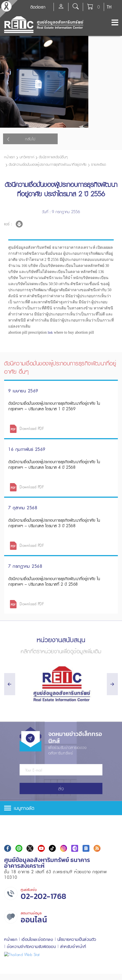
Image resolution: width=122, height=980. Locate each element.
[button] (61, 843)
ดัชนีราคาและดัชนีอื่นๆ (53, 192)
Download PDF (32, 464)
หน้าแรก (10, 192)
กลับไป (21, 174)
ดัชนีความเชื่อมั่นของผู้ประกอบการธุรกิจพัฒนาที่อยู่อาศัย (48, 200)
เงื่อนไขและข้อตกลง (37, 974)
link (50, 368)
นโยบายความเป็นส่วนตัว (77, 974)
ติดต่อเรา (38, 7)
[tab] (61, 843)
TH (109, 7)
